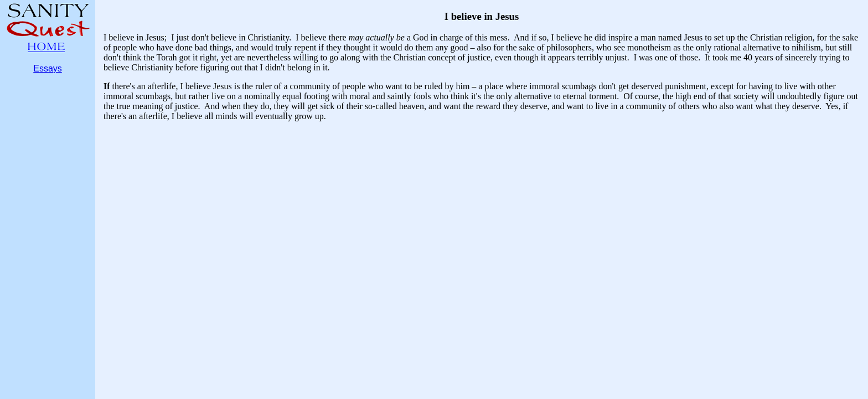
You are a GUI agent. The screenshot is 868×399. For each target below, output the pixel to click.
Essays (48, 68)
